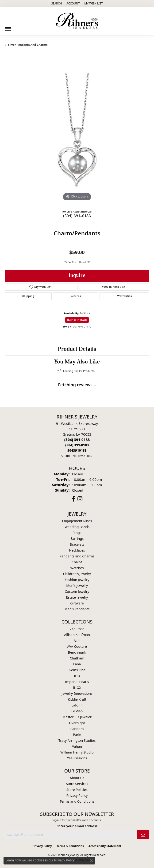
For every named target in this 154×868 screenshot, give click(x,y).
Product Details (77, 349)
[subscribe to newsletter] (143, 834)
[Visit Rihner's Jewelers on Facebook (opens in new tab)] (73, 499)
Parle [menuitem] (77, 735)
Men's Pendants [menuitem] (77, 609)
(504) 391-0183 (77, 216)
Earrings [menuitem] (77, 539)
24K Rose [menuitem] (77, 629)
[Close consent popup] (91, 860)
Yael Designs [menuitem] (77, 758)
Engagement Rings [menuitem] (77, 521)
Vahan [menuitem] (77, 746)
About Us (77, 778)
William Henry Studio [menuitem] (77, 752)
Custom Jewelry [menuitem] (77, 591)
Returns (76, 296)
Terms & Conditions (70, 846)
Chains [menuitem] (77, 562)
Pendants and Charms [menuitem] (77, 556)
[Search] (56, 4)
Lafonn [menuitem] (77, 705)
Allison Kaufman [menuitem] (77, 635)
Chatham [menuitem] (77, 658)
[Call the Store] (77, 440)
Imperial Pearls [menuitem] (77, 682)
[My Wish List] (93, 4)
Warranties (124, 296)
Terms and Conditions (77, 801)
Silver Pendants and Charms (28, 45)
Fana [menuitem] (77, 664)
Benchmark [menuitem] (77, 652)
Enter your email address (77, 826)
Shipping (28, 296)
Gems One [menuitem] (77, 670)
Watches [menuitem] (77, 568)
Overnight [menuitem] (77, 723)
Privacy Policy (77, 795)
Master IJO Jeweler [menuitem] (77, 717)
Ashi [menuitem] (77, 641)
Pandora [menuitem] (77, 729)
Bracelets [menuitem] (77, 544)
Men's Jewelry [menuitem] (77, 586)
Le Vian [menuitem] (77, 711)
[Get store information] (77, 456)
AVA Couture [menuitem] (77, 646)
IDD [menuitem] (77, 676)
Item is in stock (77, 320)
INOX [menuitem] (77, 688)
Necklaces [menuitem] (77, 550)
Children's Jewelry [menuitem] (77, 574)
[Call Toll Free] (77, 445)
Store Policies (77, 790)
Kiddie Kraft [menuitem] (77, 699)
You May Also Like (77, 362)
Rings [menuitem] (77, 533)
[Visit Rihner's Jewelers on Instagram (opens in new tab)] (80, 499)
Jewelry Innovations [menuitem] (77, 693)
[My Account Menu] (73, 4)
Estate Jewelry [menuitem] (77, 597)
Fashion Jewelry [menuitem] (77, 580)
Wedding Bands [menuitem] (77, 527)
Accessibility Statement (105, 846)
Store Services (77, 784)
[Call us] (77, 450)
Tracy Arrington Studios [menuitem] (77, 740)
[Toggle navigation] (8, 27)
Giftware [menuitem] (77, 603)
